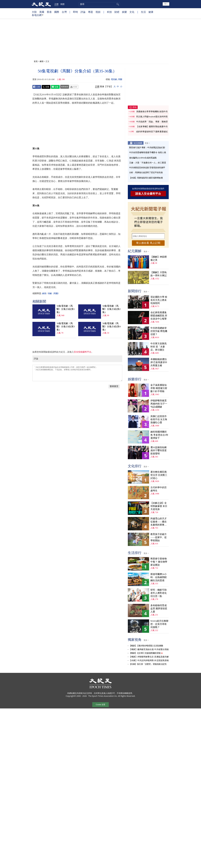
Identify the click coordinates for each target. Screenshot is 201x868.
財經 (117, 12)
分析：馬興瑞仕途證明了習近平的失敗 (146, 173)
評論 (83, 12)
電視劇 (114, 79)
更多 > (147, 143)
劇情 (42, 61)
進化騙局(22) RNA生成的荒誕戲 (143, 158)
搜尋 (117, 4)
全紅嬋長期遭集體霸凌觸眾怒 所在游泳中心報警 (159, 316)
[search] (99, 4)
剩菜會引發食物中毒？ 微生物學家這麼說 (159, 562)
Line (55, 87)
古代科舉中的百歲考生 (159, 489)
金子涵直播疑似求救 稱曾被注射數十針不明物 (159, 388)
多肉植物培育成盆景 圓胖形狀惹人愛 (159, 609)
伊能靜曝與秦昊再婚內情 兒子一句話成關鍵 (159, 404)
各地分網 (38, 16)
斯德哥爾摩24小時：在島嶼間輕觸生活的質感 (159, 577)
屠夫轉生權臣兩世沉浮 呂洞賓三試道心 (159, 475)
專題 (90, 12)
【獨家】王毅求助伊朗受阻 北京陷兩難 (146, 646)
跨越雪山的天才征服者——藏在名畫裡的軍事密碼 (159, 522)
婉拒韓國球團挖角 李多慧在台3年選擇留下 (159, 435)
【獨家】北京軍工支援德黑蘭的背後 (145, 653)
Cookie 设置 (100, 705)
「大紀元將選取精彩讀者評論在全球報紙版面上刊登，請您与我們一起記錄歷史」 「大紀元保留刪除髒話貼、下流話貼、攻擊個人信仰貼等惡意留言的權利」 (77, 373)
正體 (56, 4)
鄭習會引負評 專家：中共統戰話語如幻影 (147, 148)
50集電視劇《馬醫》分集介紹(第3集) (66, 327)
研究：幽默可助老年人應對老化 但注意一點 (159, 593)
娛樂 (124, 12)
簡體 (62, 4)
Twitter (46, 87)
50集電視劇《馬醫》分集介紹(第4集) (111, 327)
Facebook (37, 87)
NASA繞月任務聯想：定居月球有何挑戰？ (159, 624)
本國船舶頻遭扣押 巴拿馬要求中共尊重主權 (159, 362)
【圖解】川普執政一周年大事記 (159, 274)
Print (74, 87)
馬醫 (120, 79)
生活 (143, 12)
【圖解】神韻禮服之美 (159, 258)
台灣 (64, 12)
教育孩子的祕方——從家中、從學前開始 (159, 537)
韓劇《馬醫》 (54, 293)
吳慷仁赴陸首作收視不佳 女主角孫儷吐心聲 (159, 419)
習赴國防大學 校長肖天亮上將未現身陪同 (159, 300)
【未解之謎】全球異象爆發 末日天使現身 (159, 506)
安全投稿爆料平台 (83, 352)
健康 (151, 12)
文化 (132, 12)
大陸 (34, 12)
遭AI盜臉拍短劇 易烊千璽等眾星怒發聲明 (159, 451)
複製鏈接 (65, 87)
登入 (166, 4)
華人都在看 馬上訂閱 (148, 243)
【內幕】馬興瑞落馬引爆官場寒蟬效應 (146, 178)
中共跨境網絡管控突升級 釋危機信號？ (159, 331)
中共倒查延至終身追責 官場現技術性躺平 (147, 168)
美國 (42, 12)
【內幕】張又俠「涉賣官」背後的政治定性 (148, 664)
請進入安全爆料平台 (148, 194)
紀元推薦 (138, 143)
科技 (109, 12)
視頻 (98, 12)
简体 (102, 87)
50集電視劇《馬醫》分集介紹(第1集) (66, 309)
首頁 (36, 61)
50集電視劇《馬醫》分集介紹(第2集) (111, 309)
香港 (49, 12)
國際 (57, 12)
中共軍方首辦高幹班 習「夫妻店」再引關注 (159, 347)
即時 (75, 12)
